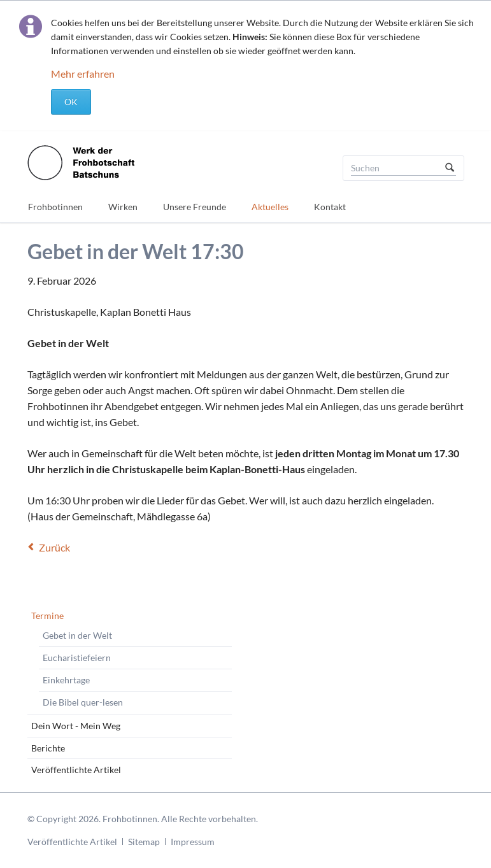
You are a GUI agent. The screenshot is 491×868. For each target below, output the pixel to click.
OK (71, 102)
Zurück (54, 547)
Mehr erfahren (83, 74)
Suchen (450, 168)
